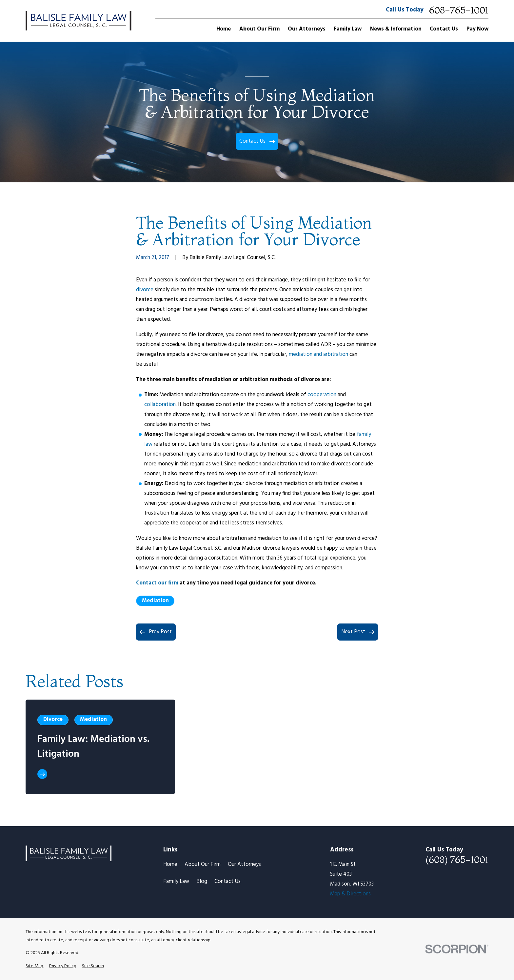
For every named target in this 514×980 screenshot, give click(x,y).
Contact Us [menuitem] (444, 29)
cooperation (322, 395)
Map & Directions (350, 894)
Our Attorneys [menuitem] (307, 29)
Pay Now (477, 29)
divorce (145, 290)
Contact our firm (157, 583)
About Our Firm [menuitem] (259, 29)
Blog (202, 881)
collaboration (160, 405)
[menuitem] (34, 966)
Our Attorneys (244, 864)
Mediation (155, 601)
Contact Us (227, 881)
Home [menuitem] (224, 29)
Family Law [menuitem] (348, 29)
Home (170, 864)
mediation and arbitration (318, 354)
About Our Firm (203, 864)
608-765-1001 (459, 10)
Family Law (176, 881)
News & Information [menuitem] (396, 29)
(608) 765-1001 (457, 860)
